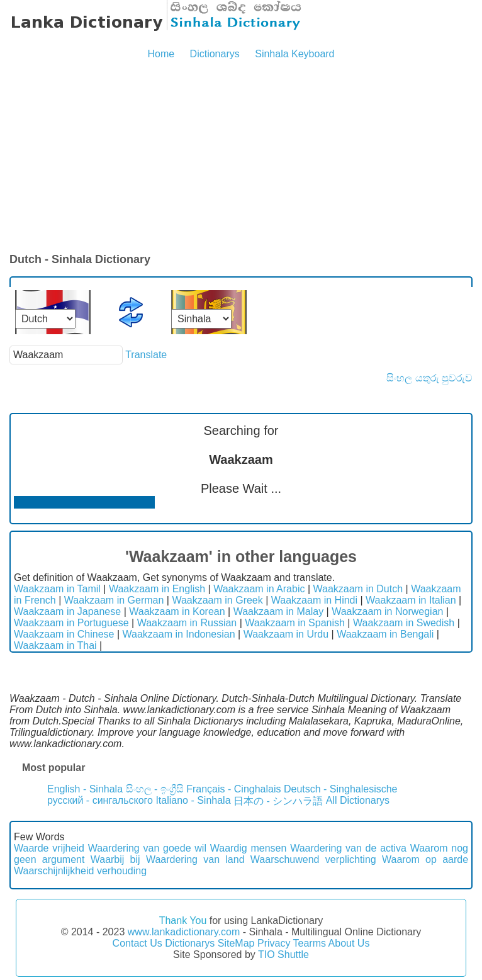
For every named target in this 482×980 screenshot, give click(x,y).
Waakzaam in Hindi (314, 600)
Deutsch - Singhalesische (341, 789)
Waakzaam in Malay (278, 611)
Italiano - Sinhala (193, 800)
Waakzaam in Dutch (358, 589)
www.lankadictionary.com (184, 932)
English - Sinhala (85, 789)
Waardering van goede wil (147, 848)
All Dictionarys (358, 800)
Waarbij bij (115, 859)
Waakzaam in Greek (217, 600)
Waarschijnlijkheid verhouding (80, 871)
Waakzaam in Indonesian (179, 634)
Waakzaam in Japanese (67, 611)
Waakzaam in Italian (411, 600)
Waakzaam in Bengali (385, 634)
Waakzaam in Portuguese (71, 623)
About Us (349, 943)
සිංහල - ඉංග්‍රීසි (155, 789)
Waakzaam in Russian (187, 623)
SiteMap (236, 943)
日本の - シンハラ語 (278, 801)
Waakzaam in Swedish (404, 623)
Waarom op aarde (425, 859)
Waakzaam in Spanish (295, 623)
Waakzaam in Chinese (64, 634)
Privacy (274, 943)
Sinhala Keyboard (294, 54)
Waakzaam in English (157, 589)
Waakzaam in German (114, 600)
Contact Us (137, 943)
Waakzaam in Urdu (286, 634)
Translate (146, 355)
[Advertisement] (241, 157)
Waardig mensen (249, 848)
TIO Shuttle (283, 955)
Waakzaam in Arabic (259, 589)
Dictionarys (215, 54)
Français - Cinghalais (233, 789)
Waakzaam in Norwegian (387, 611)
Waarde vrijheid (49, 848)
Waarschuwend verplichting (313, 859)
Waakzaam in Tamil (57, 589)
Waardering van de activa (348, 848)
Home (161, 54)
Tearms (310, 943)
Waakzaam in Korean (177, 611)
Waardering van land (195, 859)
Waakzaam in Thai (55, 645)
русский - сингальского (100, 800)
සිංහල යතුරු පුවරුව (429, 378)
